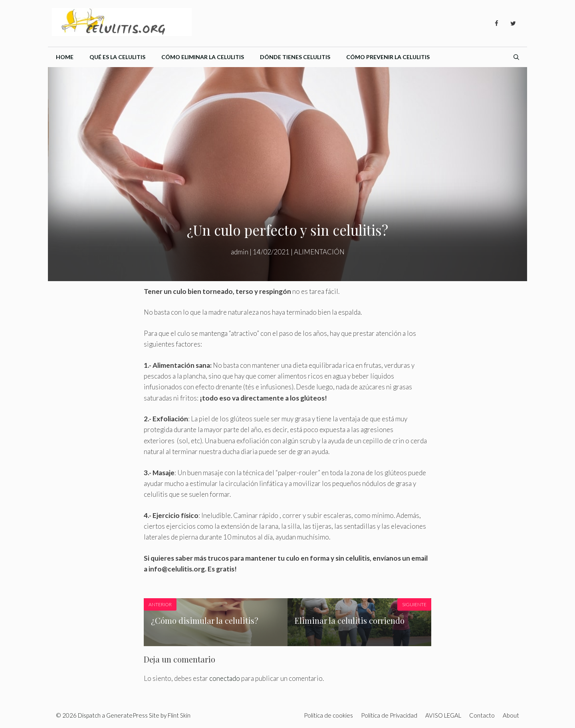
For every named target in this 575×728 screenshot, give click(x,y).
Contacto (482, 715)
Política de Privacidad (389, 715)
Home (65, 57)
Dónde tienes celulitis (295, 57)
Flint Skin (179, 715)
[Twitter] (513, 24)
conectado (225, 678)
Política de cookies (328, 715)
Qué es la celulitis (117, 57)
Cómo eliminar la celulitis (203, 57)
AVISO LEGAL (443, 715)
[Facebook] (496, 24)
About (511, 715)
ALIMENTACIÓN (319, 252)
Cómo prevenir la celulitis (388, 57)
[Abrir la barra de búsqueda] (516, 57)
